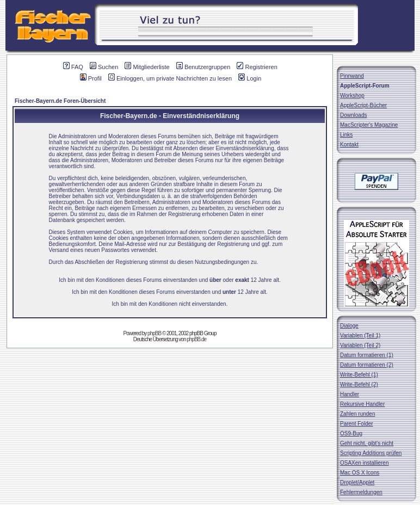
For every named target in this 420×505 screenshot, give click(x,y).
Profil (91, 78)
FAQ (73, 67)
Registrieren (257, 67)
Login (250, 78)
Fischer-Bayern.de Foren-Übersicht (60, 101)
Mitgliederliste (147, 67)
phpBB (154, 333)
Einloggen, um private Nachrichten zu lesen (170, 78)
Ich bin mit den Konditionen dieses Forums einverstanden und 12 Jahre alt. (170, 292)
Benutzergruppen (203, 67)
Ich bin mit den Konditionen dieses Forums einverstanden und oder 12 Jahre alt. (169, 280)
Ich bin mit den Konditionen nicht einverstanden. (170, 304)
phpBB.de (196, 339)
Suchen (104, 67)
